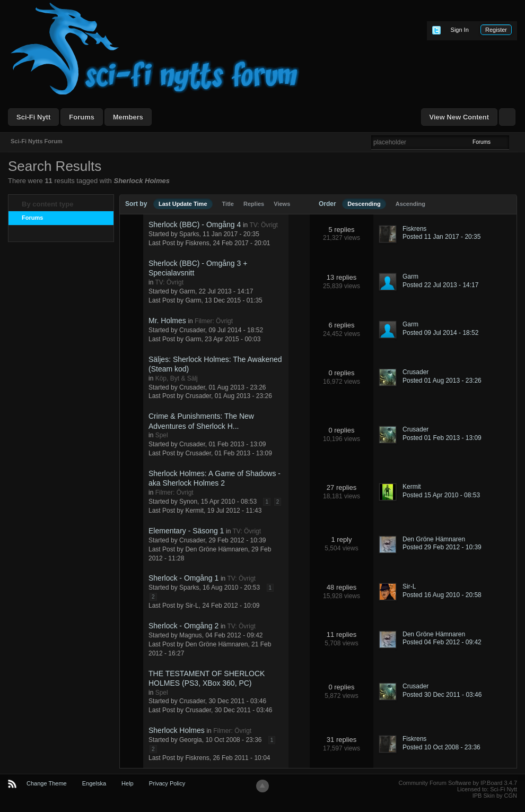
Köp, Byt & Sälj (177, 378)
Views (282, 204)
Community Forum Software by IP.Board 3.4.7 (458, 783)
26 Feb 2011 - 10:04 (241, 758)
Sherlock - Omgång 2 (183, 626)
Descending (364, 204)
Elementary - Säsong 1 (186, 531)
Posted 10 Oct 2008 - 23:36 (441, 747)
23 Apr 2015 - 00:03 (233, 339)
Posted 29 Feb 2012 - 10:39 (442, 547)
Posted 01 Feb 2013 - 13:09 (442, 438)
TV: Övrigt (264, 225)
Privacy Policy (167, 783)
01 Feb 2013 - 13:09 (243, 453)
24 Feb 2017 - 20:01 (241, 243)
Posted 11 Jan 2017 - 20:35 (441, 237)
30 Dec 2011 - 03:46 (244, 710)
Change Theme (47, 783)
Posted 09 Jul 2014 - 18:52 (440, 333)
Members (128, 117)
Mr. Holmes (167, 321)
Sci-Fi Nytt (33, 117)
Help (128, 783)
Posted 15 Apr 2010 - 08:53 (441, 495)
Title (228, 204)
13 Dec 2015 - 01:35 (234, 300)
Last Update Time (183, 204)
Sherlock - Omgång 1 (183, 578)
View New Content (459, 117)
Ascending (410, 204)
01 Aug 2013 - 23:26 (243, 396)
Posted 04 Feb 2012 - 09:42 (442, 642)
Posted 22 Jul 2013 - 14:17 (440, 285)
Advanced (515, 142)
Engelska (94, 783)
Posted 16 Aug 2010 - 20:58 (442, 595)
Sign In (460, 30)
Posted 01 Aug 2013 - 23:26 (442, 381)
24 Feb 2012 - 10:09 (231, 606)
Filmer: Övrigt (214, 321)
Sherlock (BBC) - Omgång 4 (195, 224)
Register (496, 30)
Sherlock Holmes (177, 730)
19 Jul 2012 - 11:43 (235, 511)
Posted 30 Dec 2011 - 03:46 (442, 695)
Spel (162, 435)
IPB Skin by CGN (495, 796)
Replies (254, 204)
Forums (82, 117)
